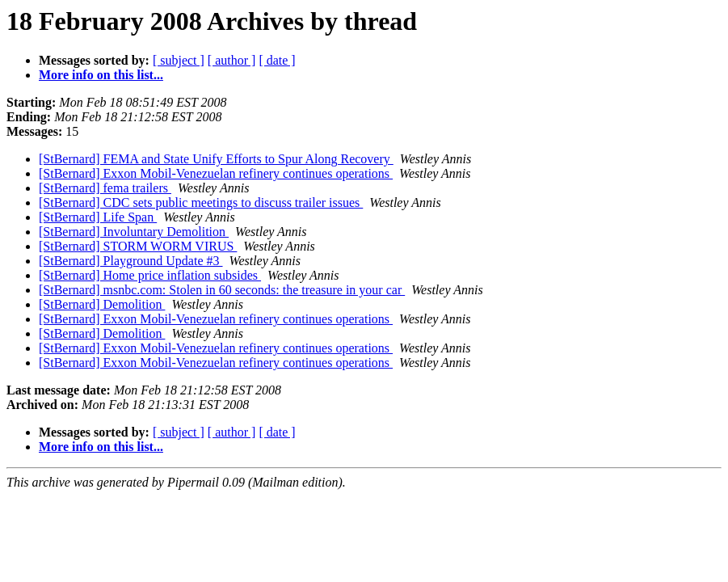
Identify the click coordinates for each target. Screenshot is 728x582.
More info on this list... (101, 75)
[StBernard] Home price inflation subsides (150, 275)
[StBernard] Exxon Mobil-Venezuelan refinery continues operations (216, 173)
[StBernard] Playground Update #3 (131, 261)
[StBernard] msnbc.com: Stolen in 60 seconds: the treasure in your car (222, 290)
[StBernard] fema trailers (105, 188)
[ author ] (232, 60)
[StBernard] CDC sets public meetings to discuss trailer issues (201, 202)
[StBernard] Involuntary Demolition (134, 232)
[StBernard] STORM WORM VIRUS (138, 246)
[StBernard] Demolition (102, 304)
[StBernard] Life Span (98, 217)
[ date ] (277, 60)
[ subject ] (179, 60)
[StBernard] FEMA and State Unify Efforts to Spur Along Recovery (216, 159)
